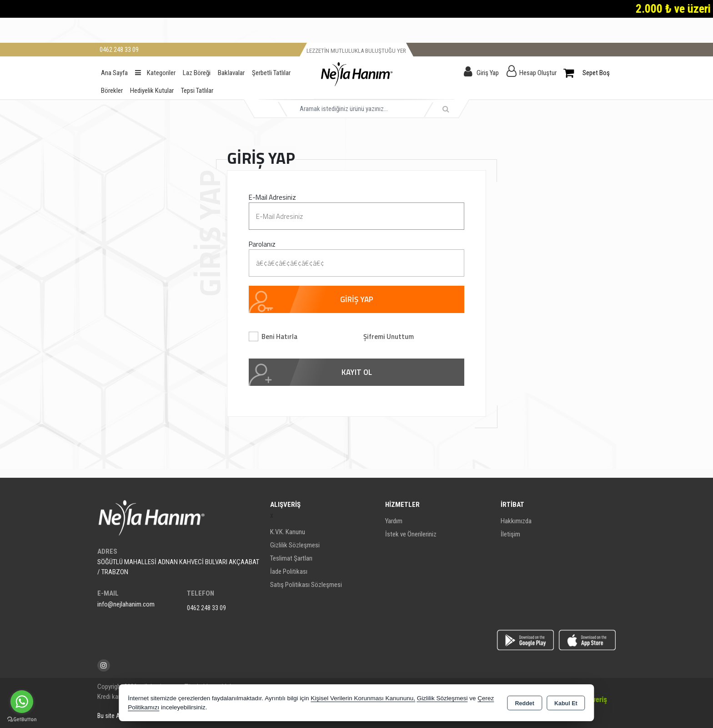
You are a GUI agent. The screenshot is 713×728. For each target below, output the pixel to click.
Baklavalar (231, 73)
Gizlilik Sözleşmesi (295, 545)
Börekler (112, 91)
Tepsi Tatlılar (197, 91)
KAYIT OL (357, 372)
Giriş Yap (488, 73)
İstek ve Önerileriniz (411, 534)
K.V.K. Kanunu (288, 532)
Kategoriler (155, 73)
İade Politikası (289, 571)
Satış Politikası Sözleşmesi (306, 585)
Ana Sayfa (114, 73)
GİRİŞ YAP (357, 299)
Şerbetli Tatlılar (271, 73)
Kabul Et (566, 703)
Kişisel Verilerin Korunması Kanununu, (363, 698)
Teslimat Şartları (291, 558)
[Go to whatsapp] (22, 702)
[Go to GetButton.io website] (22, 719)
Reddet (525, 703)
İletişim (510, 534)
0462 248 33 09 (206, 608)
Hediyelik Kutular (152, 91)
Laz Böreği (197, 73)
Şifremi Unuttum (389, 336)
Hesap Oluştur (538, 73)
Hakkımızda (516, 521)
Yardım (394, 521)
